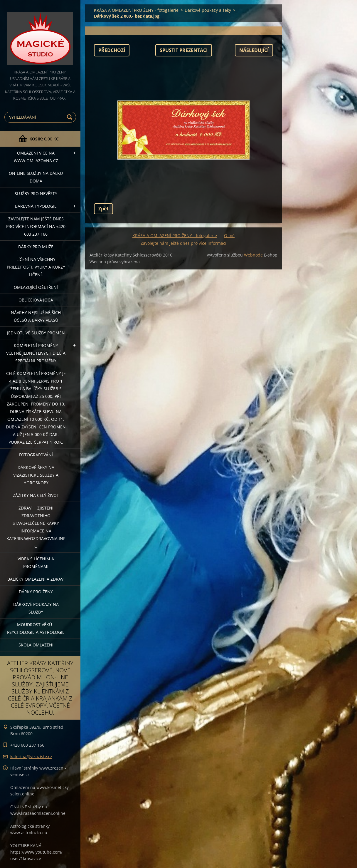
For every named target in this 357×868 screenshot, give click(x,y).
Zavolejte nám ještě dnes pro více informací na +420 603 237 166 (36, 226)
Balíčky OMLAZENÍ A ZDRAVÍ (36, 579)
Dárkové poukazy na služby (36, 608)
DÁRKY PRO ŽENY (36, 592)
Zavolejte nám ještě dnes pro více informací (183, 243)
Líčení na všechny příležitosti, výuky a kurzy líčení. (36, 267)
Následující (254, 50)
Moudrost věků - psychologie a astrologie (36, 628)
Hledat (70, 117)
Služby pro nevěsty (36, 193)
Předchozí (112, 50)
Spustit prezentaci (184, 50)
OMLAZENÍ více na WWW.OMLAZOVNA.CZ (36, 157)
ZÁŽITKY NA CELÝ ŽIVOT (36, 495)
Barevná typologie (36, 206)
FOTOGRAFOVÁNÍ (36, 455)
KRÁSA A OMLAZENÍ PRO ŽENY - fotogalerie (136, 10)
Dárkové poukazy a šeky (208, 10)
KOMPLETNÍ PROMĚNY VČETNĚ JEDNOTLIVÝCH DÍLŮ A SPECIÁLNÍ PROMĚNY (36, 353)
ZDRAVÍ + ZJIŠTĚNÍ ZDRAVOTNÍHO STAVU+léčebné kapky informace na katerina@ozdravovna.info (36, 527)
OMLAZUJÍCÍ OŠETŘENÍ (36, 287)
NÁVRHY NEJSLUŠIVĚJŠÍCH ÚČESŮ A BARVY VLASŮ (36, 316)
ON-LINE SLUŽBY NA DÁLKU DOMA (36, 177)
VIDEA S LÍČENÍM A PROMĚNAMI (36, 563)
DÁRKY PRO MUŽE (36, 247)
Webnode (253, 255)
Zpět (103, 209)
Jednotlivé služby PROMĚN (36, 333)
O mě (229, 236)
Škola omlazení (36, 645)
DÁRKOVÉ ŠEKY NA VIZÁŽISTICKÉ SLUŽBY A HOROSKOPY (36, 475)
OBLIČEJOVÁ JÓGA (36, 300)
